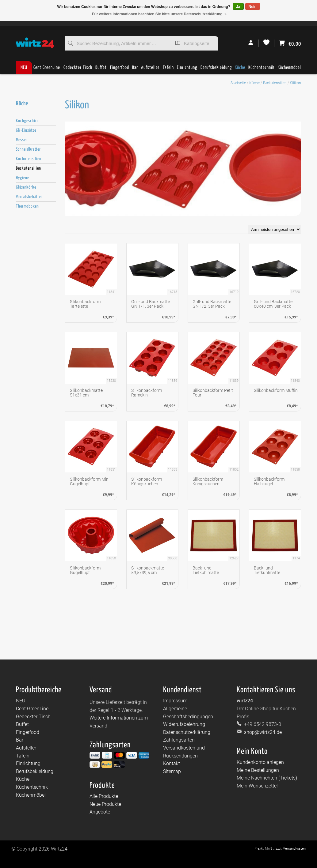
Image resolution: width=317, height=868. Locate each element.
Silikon (296, 83)
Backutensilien (275, 83)
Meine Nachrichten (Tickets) (267, 778)
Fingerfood (120, 70)
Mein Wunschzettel (257, 786)
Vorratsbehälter (29, 197)
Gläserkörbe (26, 187)
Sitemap (172, 771)
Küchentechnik (261, 70)
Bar (135, 70)
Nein (253, 7)
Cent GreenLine (47, 68)
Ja (238, 7)
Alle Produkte (104, 796)
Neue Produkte (105, 804)
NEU (24, 68)
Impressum (175, 701)
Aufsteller (150, 70)
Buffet (101, 70)
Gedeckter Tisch (78, 70)
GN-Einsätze (26, 130)
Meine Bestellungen (258, 770)
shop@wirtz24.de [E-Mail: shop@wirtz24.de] (262, 732)
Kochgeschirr (27, 121)
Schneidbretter (28, 149)
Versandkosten (294, 849)
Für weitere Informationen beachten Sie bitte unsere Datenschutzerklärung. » (159, 14)
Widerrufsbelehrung (184, 724)
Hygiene (23, 178)
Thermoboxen (27, 206)
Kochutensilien (29, 159)
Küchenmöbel (289, 70)
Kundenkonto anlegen (260, 762)
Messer (22, 140)
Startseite (238, 83)
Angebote (100, 812)
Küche (240, 70)
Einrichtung (187, 70)
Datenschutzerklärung (187, 732)
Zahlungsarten (179, 740)
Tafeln (168, 70)
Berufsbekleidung (216, 70)
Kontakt (172, 763)
